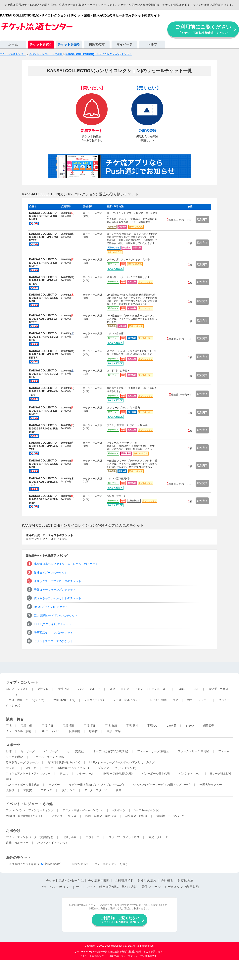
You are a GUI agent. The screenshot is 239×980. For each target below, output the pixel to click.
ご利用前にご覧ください (203, 29)
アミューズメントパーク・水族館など (30, 837)
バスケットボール (190, 774)
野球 (9, 751)
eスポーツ (119, 810)
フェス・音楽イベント (127, 700)
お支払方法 (185, 881)
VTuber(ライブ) (94, 700)
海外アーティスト (198, 700)
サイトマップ (86, 887)
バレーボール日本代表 (156, 774)
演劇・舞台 (15, 719)
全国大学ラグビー (211, 785)
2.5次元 (172, 726)
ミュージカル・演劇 (19, 731)
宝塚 (9, 726)
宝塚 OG (153, 726)
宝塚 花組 (27, 726)
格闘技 (28, 790)
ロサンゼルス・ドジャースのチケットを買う (100, 864)
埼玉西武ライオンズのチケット (53, 633)
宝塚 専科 (132, 726)
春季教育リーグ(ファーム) (22, 762)
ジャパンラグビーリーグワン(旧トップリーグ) (162, 785)
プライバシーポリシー (56, 887)
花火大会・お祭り (136, 816)
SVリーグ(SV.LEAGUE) (118, 774)
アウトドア (93, 837)
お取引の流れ (147, 881)
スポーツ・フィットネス (124, 837)
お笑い (190, 726)
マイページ (124, 44)
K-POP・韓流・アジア (164, 700)
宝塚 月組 (48, 726)
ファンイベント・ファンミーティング (30, 810)
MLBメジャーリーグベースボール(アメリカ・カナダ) (122, 762)
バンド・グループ (89, 689)
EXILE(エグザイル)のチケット (53, 624)
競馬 (119, 790)
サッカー (12, 768)
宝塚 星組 (90, 726)
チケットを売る (69, 44)
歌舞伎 (93, 731)
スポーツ (13, 745)
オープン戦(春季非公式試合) (110, 751)
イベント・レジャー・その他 (29, 804)
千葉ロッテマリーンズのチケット (55, 590)
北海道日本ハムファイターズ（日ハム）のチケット (66, 564)
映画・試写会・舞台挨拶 (101, 816)
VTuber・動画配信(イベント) (24, 816)
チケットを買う (41, 44)
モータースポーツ (96, 790)
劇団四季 (209, 726)
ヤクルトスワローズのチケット (53, 641)
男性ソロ (43, 689)
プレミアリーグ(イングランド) (117, 768)
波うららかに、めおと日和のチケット (58, 598)
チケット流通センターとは (65, 881)
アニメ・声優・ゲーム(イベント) (83, 810)
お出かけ (13, 831)
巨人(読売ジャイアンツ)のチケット (56, 616)
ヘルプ (152, 44)
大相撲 (10, 790)
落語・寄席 (114, 731)
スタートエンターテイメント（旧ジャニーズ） (139, 689)
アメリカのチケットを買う (23, 864)
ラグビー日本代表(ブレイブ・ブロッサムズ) (96, 785)
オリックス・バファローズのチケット (58, 581)
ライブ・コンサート (22, 682)
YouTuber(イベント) (147, 810)
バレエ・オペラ (50, 731)
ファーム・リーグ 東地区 (153, 751)
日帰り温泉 (70, 837)
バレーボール (86, 774)
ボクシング (68, 790)
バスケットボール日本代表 (23, 785)
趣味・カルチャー (17, 843)
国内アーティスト (17, 689)
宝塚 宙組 (111, 726)
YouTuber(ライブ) (64, 700)
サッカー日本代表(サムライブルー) (67, 768)
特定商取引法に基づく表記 (118, 887)
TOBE (181, 689)
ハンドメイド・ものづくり (54, 843)
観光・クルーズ (158, 837)
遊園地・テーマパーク (170, 816)
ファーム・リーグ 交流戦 (48, 757)
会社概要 (167, 881)
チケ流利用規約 (99, 881)
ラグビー (54, 785)
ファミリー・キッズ (64, 816)
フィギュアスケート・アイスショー (28, 774)
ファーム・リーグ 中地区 (194, 751)
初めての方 (97, 44)
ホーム (13, 44)
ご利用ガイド (124, 881)
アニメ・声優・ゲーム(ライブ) (25, 700)
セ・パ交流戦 (75, 751)
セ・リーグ (28, 751)
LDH (197, 689)
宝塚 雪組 (69, 726)
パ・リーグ (51, 751)
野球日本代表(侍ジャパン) (64, 762)
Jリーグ (31, 768)
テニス (64, 774)
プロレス (47, 790)
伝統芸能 (74, 731)
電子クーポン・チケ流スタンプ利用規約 (170, 887)
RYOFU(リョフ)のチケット (51, 607)
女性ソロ (63, 689)
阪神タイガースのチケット (51, 573)
